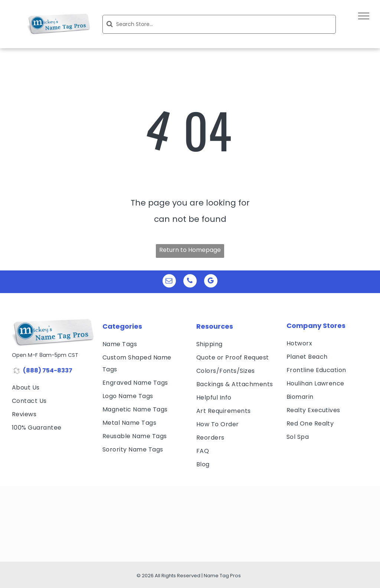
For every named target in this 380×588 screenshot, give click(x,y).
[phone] (190, 282)
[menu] (364, 16)
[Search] (219, 24)
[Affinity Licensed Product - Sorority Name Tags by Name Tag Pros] (102, 546)
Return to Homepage (190, 250)
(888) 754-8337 (48, 370)
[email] (169, 282)
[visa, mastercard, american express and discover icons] (51, 446)
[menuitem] (53, 388)
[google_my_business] (211, 282)
